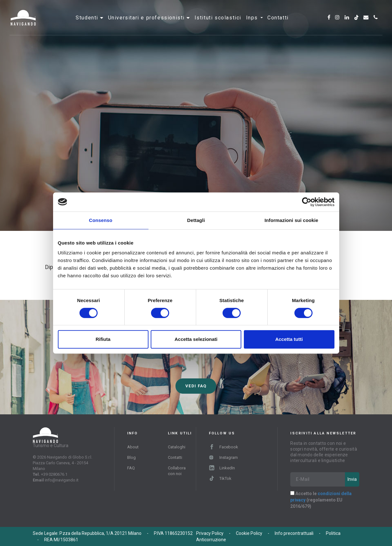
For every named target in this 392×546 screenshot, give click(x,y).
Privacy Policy (210, 533)
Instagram (223, 457)
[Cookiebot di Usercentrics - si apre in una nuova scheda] (307, 202)
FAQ (131, 468)
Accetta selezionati (196, 339)
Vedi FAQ (196, 386)
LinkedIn (222, 468)
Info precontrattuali (294, 533)
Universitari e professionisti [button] (147, 24)
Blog (131, 457)
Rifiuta (103, 339)
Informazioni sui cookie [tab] (291, 220)
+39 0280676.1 (54, 474)
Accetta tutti (289, 339)
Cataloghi (177, 447)
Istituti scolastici (218, 24)
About (133, 447)
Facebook (224, 447)
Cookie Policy (249, 533)
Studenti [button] (88, 24)
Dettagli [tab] (196, 220)
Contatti (278, 24)
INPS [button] (254, 24)
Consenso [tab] (101, 220)
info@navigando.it (62, 480)
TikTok (220, 478)
